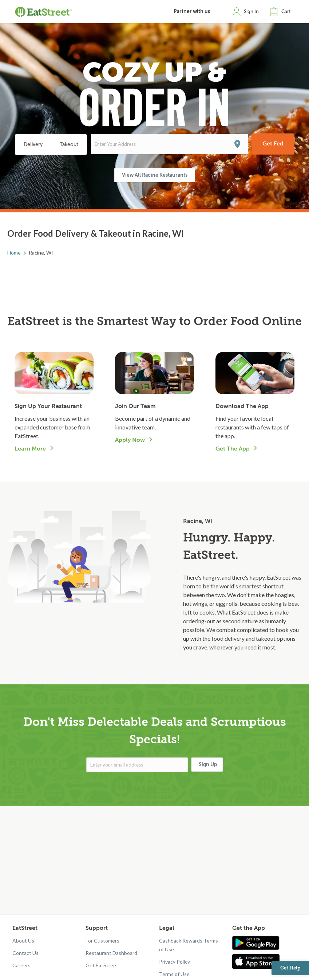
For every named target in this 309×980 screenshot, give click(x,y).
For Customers (102, 941)
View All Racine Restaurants (155, 175)
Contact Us (25, 953)
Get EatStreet (102, 965)
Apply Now (130, 440)
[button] (282, 12)
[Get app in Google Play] (256, 943)
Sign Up (208, 764)
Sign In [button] (251, 11)
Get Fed (273, 144)
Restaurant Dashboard (111, 953)
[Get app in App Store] (257, 961)
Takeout (69, 145)
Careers (21, 965)
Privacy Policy (175, 962)
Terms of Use (174, 974)
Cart (286, 11)
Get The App (233, 449)
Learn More (30, 449)
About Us (23, 941)
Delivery (33, 145)
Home (14, 253)
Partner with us (192, 11)
